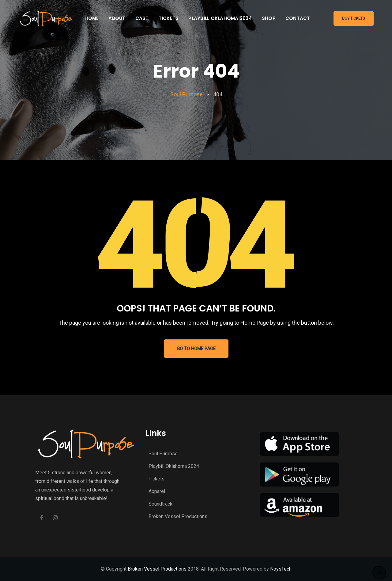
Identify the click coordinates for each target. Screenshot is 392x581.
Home (92, 18)
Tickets (169, 18)
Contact (298, 18)
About (117, 18)
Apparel (157, 491)
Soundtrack (160, 504)
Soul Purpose (163, 454)
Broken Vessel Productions (178, 516)
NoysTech (281, 569)
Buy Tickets (354, 18)
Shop (269, 18)
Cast (142, 18)
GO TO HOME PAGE (196, 349)
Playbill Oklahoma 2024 (220, 18)
